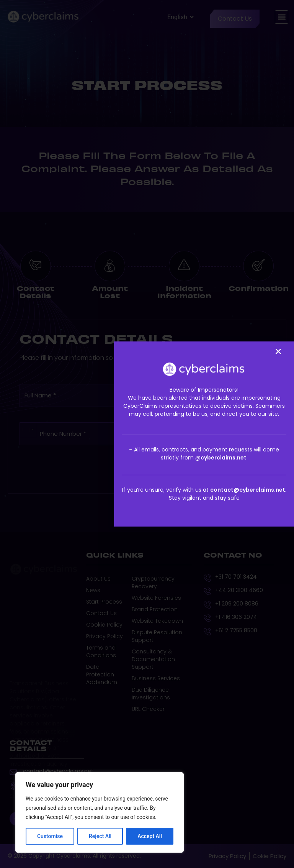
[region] (100, 812)
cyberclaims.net (224, 458)
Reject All (100, 836)
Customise (50, 836)
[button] (278, 351)
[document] (147, 434)
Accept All (150, 836)
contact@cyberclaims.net (248, 490)
